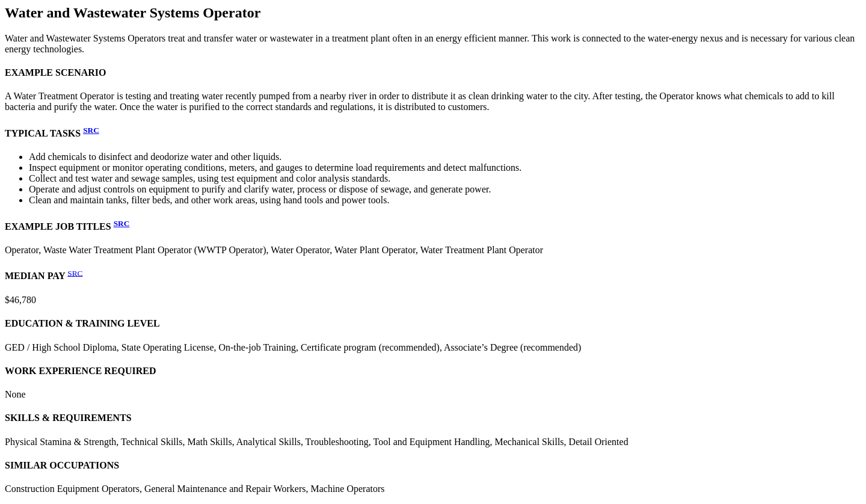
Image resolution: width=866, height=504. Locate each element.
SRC (91, 130)
